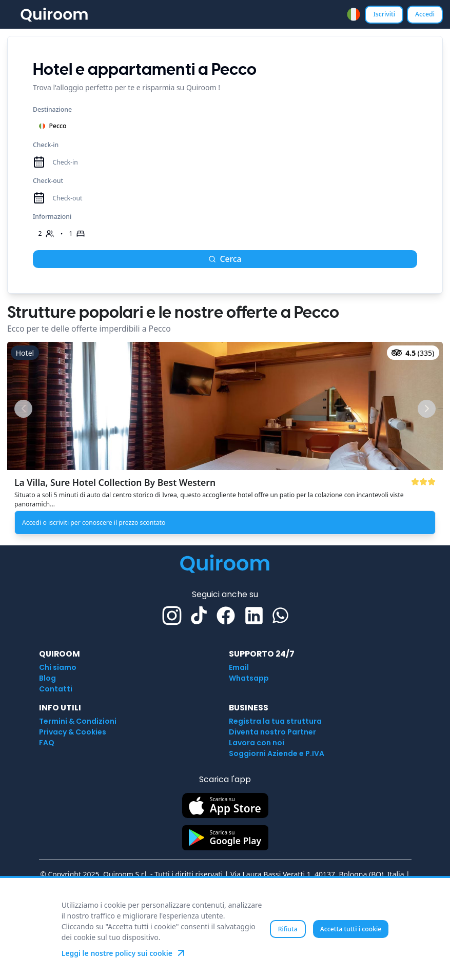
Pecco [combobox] (53, 126)
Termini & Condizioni (78, 721)
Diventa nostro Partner (272, 732)
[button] (225, 440)
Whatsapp (249, 678)
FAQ (47, 743)
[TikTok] (199, 615)
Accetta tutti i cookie (351, 929)
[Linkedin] (254, 616)
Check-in (46, 145)
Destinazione (52, 109)
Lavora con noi (257, 743)
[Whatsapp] (280, 615)
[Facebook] (226, 616)
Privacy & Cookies (73, 732)
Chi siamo (58, 667)
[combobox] (354, 14)
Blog (47, 678)
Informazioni (52, 217)
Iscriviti (384, 14)
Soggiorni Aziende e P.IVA (277, 753)
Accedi (425, 14)
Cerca (225, 259)
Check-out (48, 181)
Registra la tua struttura (275, 721)
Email (239, 667)
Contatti (56, 689)
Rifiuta (288, 929)
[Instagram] (172, 616)
